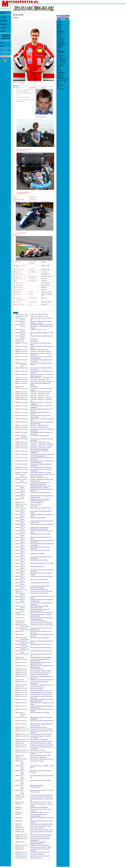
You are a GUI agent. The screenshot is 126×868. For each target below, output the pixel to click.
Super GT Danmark (20, 304)
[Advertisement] (79, 32)
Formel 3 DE (18, 235)
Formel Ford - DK (19, 202)
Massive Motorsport (33, 276)
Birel (30, 304)
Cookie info (5, 59)
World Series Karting (20, 199)
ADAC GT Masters (19, 274)
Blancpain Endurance (20, 270)
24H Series (18, 276)
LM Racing (31, 292)
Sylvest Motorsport (33, 88)
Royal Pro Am (18, 272)
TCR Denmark (18, 292)
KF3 (16, 197)
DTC (16, 281)
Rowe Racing (31, 270)
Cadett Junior (18, 88)
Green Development (33, 298)
